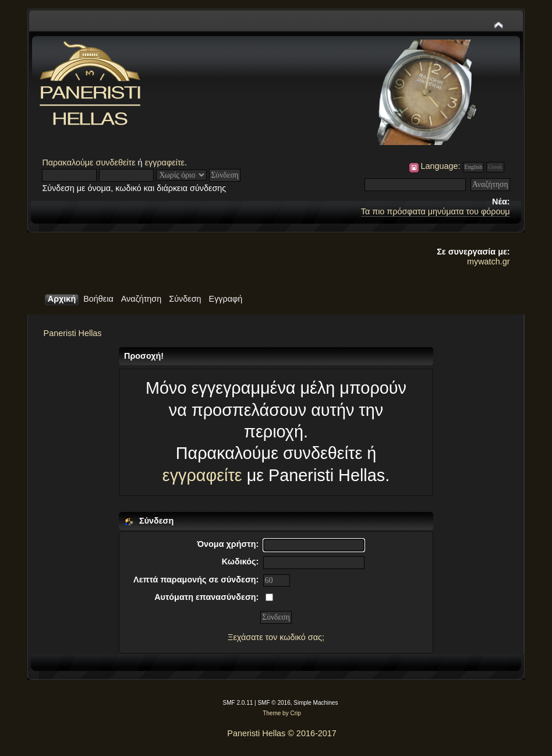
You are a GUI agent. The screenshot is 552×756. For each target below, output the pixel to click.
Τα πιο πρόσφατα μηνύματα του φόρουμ (436, 211)
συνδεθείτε (116, 162)
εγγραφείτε (165, 162)
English (474, 167)
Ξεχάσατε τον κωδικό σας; (276, 637)
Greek (495, 167)
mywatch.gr (489, 262)
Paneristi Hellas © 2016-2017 (282, 733)
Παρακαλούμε (69, 162)
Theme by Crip (282, 713)
